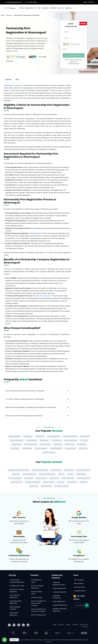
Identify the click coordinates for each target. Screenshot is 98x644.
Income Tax (61, 8)
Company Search (80, 590)
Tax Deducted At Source (84, 478)
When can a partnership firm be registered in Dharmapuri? (37, 416)
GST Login (71, 474)
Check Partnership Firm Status (40, 470)
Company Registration (14, 436)
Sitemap (75, 624)
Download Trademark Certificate (47, 474)
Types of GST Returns (16, 482)
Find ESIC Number (81, 474)
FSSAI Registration (27, 448)
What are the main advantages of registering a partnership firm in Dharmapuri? (37, 407)
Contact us (85, 626)
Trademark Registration (41, 448)
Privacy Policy (50, 639)
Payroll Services (84, 448)
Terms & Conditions (38, 639)
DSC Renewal (84, 482)
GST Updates (61, 482)
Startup (22, 8)
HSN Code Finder (79, 587)
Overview (8, 80)
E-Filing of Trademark (49, 482)
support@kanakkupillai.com (14, 2)
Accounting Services (71, 448)
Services (9, 15)
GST (35, 8)
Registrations (29, 8)
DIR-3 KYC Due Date (46, 486)
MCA (39, 8)
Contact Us (91, 2)
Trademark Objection (60, 592)
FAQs (17, 80)
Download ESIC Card (56, 470)
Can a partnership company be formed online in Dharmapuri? (37, 391)
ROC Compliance (70, 470)
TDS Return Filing (70, 444)
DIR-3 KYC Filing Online (38, 614)
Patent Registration (59, 601)
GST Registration (45, 440)
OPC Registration (28, 436)
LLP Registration (40, 436)
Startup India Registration (16, 440)
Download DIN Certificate (84, 470)
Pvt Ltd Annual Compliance (62, 486)
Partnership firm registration (13, 85)
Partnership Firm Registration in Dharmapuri (27, 15)
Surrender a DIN (34, 486)
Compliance (45, 8)
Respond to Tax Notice (68, 478)
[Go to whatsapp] (4, 640)
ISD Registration (28, 478)
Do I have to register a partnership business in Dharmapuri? (37, 399)
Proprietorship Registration (71, 436)
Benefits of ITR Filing (41, 478)
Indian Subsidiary (85, 436)
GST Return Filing (57, 440)
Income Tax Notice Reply (30, 444)
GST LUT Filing (85, 440)
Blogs (85, 2)
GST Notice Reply (16, 444)
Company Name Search (49, 452)
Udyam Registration (31, 440)
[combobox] (66, 44)
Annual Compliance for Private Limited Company (39, 603)
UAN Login (62, 474)
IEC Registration (14, 448)
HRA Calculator (79, 583)
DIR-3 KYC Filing (58, 444)
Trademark (53, 8)
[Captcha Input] (78, 49)
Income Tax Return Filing (71, 440)
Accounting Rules (73, 482)
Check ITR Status (55, 478)
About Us (61, 624)
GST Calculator (79, 580)
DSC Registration (82, 444)
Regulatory (68, 8)
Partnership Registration (54, 436)
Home (3, 15)
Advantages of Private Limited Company (18, 470)
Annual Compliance (45, 444)
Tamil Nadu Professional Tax (32, 482)
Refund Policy (84, 624)
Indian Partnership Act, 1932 (45, 296)
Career (68, 624)
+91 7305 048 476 (32, 2)
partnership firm (38, 233)
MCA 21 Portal (16, 474)
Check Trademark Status (14, 478)
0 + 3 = (65, 49)
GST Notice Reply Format (29, 474)
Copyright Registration (56, 448)
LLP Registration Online (17, 585)
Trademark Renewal (59, 588)
